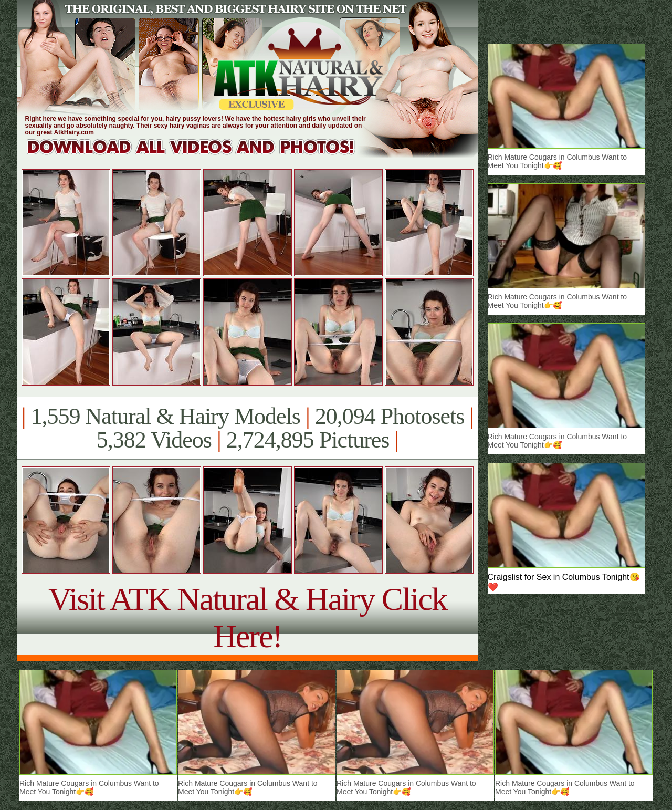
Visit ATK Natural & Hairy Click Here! (248, 617)
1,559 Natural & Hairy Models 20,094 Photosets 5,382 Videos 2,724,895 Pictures (248, 428)
